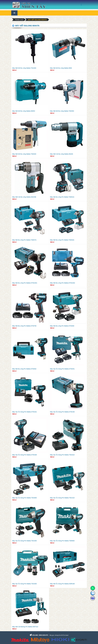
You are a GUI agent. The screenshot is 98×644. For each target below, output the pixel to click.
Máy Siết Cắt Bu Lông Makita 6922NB (24, 197)
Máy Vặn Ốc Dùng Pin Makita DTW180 (25, 455)
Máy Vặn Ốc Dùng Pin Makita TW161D (62, 455)
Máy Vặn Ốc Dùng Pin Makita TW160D (25, 498)
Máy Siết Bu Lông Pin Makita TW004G (62, 240)
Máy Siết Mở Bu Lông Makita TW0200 (24, 154)
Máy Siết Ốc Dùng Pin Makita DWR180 (62, 584)
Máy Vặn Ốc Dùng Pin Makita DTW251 (62, 369)
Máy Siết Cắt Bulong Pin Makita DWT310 (25, 627)
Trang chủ (19, 20)
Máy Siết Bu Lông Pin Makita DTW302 (24, 369)
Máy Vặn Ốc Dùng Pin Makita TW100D (25, 584)
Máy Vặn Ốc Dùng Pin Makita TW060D (62, 541)
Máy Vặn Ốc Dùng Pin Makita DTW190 (62, 412)
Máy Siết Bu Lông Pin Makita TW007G (24, 240)
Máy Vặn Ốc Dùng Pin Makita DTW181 (25, 412)
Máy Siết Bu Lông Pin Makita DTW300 (62, 326)
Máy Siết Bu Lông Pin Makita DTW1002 (63, 283)
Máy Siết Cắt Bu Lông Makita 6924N (62, 154)
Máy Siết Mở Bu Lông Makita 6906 (61, 68)
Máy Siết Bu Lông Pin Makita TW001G (62, 197)
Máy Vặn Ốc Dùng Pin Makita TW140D (25, 541)
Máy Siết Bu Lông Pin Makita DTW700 (24, 326)
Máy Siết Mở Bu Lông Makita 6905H (24, 111)
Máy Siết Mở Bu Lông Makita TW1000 (24, 68)
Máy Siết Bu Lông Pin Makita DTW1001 (25, 283)
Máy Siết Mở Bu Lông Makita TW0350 (62, 111)
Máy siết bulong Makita (37, 20)
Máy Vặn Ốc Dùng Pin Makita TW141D (62, 498)
